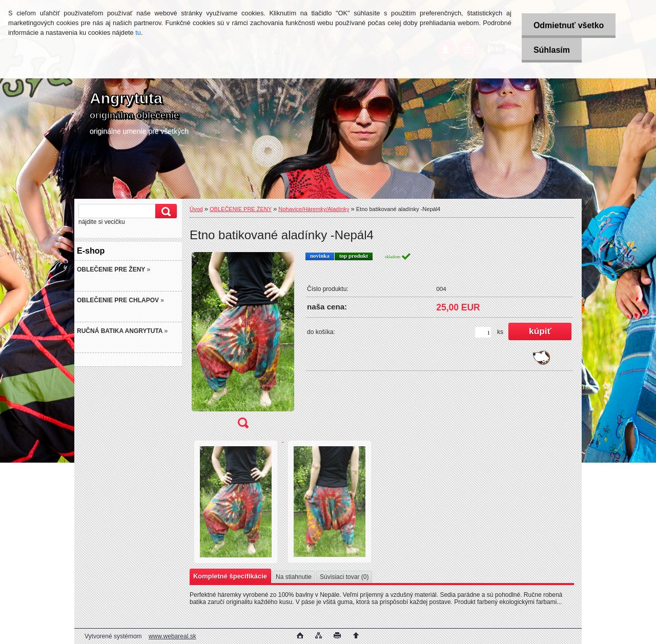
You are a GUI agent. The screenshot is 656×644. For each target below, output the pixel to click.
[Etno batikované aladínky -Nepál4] (243, 344)
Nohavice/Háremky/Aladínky (314, 209)
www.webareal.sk (172, 636)
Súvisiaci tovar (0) (344, 577)
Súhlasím (550, 50)
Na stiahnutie (294, 577)
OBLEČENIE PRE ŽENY (241, 209)
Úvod (196, 209)
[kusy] (483, 332)
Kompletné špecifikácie (230, 576)
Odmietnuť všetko (567, 25)
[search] (165, 211)
